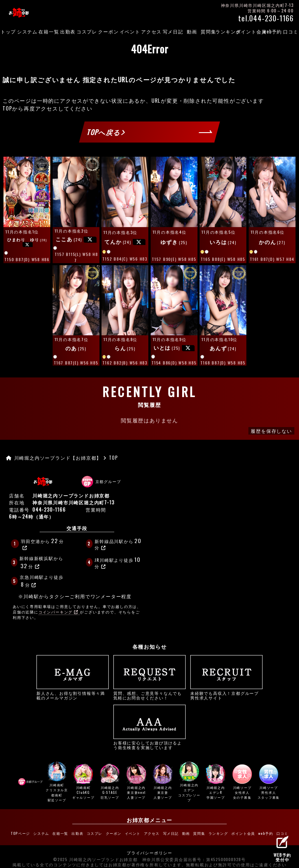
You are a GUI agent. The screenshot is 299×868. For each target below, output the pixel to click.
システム (27, 31)
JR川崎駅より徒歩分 (118, 562)
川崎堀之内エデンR (216, 782)
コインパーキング (58, 612)
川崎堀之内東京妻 (163, 782)
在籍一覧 (49, 31)
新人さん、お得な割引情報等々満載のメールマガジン (73, 678)
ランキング (228, 31)
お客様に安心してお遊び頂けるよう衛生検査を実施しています (149, 727)
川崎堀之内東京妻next (136, 782)
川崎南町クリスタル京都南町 (57, 782)
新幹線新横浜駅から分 (41, 562)
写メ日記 (173, 31)
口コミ (272, 832)
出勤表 (68, 31)
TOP (7, 108)
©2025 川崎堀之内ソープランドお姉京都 (95, 856)
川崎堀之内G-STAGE (110, 782)
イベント (130, 31)
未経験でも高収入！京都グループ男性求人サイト (226, 678)
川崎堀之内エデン (189, 782)
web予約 (273, 31)
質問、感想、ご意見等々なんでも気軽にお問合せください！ (149, 678)
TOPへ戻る (106, 132)
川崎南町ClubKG (83, 782)
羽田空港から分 (42, 543)
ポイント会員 (251, 31)
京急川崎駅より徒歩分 (41, 581)
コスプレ (87, 31)
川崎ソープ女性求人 (242, 782)
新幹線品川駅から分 (119, 544)
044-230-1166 (49, 510)
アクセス (151, 31)
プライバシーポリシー (149, 850)
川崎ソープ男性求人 (269, 782)
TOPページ (30, 832)
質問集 (208, 31)
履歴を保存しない (271, 431)
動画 (192, 31)
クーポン (108, 31)
